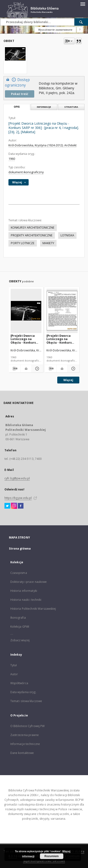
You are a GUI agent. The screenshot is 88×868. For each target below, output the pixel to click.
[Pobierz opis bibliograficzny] (15, 369)
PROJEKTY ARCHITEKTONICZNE (32, 235)
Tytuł (14, 665)
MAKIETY (48, 243)
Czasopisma (19, 573)
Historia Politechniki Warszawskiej (33, 609)
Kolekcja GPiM (20, 627)
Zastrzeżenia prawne (25, 735)
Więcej (68, 380)
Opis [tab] (17, 107)
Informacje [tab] (44, 107)
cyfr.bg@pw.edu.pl (17, 478)
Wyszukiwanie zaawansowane (55, 30)
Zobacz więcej (20, 640)
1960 (12, 159)
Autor (14, 674)
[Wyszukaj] (81, 22)
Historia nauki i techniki (26, 600)
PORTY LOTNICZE (23, 243)
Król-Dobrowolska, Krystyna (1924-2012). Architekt (42, 145)
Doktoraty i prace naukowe (29, 582)
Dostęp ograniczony (17, 82)
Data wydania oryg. (23, 692)
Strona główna (20, 549)
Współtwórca (19, 683)
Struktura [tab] (71, 107)
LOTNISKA (67, 235)
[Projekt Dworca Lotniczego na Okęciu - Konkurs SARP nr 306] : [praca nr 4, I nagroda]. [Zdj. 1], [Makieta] (26, 339)
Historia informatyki (24, 591)
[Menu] (83, 4)
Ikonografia (18, 618)
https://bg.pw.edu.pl (18, 498)
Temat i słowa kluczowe (26, 701)
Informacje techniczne (25, 744)
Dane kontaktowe (22, 753)
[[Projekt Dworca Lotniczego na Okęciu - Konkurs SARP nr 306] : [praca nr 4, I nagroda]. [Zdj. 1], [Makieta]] (26, 311)
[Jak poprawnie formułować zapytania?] (80, 30)
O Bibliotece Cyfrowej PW (28, 726)
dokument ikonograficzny (26, 172)
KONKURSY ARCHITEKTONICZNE (33, 228)
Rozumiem (52, 856)
